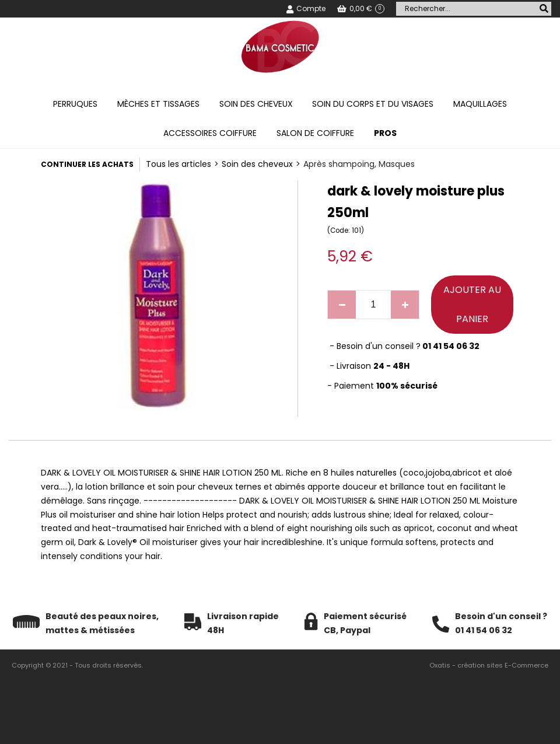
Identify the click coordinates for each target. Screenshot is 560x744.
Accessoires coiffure (210, 133)
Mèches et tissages (158, 104)
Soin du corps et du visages (373, 104)
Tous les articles (178, 164)
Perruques (75, 104)
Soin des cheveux (256, 104)
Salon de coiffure (315, 133)
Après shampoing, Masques (359, 164)
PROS (385, 133)
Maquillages (480, 104)
